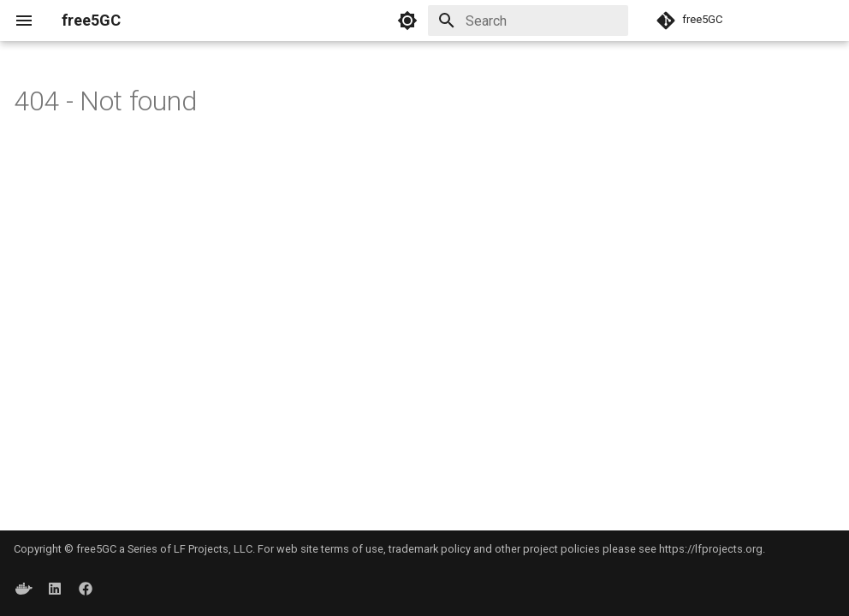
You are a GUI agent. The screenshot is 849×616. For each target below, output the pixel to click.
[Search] (528, 21)
